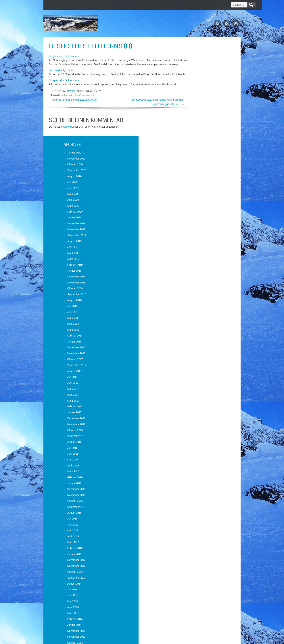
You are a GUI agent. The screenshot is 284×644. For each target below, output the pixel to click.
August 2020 (193, 77)
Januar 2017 (193, 313)
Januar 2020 (193, 118)
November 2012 (195, 608)
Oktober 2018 (194, 189)
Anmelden (192, 625)
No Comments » (84, 108)
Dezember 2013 (195, 532)
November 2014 (195, 467)
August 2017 (193, 272)
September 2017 (195, 266)
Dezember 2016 (195, 319)
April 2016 (192, 366)
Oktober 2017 (194, 260)
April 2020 (192, 101)
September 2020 (195, 71)
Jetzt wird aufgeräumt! (62, 74)
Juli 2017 (191, 278)
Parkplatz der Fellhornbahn (64, 88)
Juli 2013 (191, 561)
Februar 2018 (193, 236)
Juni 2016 (191, 355)
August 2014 (193, 485)
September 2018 (195, 195)
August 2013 (193, 555)
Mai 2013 (191, 573)
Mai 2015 (191, 431)
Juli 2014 (191, 490)
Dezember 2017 (195, 248)
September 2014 (195, 478)
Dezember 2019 (195, 124)
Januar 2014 (193, 526)
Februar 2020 (193, 112)
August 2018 (193, 201)
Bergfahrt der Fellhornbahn (64, 56)
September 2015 (195, 408)
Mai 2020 (191, 95)
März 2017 (192, 301)
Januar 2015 (193, 455)
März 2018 (192, 231)
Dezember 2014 (195, 461)
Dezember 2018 (195, 177)
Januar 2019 (193, 172)
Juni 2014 (191, 496)
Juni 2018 (191, 213)
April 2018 (192, 225)
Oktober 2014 (194, 473)
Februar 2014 (193, 520)
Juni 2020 (191, 89)
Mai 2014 (191, 502)
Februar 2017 (193, 307)
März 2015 (192, 443)
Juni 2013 (191, 567)
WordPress (206, 640)
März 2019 (192, 160)
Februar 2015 (193, 449)
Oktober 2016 (194, 331)
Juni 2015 (191, 425)
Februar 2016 (193, 378)
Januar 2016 (193, 384)
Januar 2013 (193, 597)
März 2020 (192, 107)
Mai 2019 (191, 154)
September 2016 (195, 337)
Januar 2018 (193, 242)
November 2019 (195, 130)
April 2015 (192, 437)
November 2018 (195, 183)
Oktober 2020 (194, 65)
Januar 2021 (193, 53)
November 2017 (195, 254)
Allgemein (68, 108)
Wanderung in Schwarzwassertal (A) (75, 112)
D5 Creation (173, 640)
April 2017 (192, 295)
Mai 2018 (191, 219)
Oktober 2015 (194, 402)
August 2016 (193, 343)
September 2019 (195, 136)
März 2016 (192, 372)
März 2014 (192, 514)
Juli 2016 (191, 349)
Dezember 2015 (195, 390)
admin (71, 104)
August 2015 (193, 414)
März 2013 (192, 585)
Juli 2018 (191, 207)
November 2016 (195, 325)
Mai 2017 (191, 290)
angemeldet (67, 139)
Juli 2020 (191, 83)
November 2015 (195, 396)
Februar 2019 (193, 166)
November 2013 (195, 538)
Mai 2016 (191, 360)
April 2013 (192, 579)
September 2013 (195, 549)
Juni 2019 (191, 148)
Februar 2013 (193, 591)
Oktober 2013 (194, 543)
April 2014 (192, 508)
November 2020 (195, 59)
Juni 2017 (191, 284)
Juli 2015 (191, 419)
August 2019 (193, 142)
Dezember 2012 (195, 602)
